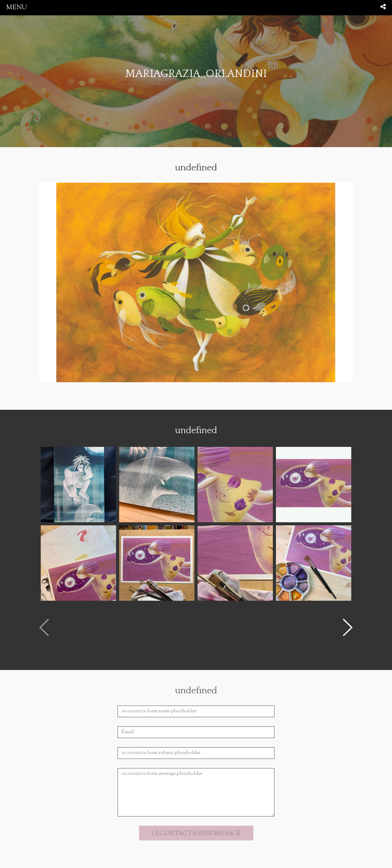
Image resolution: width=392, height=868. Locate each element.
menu (17, 8)
